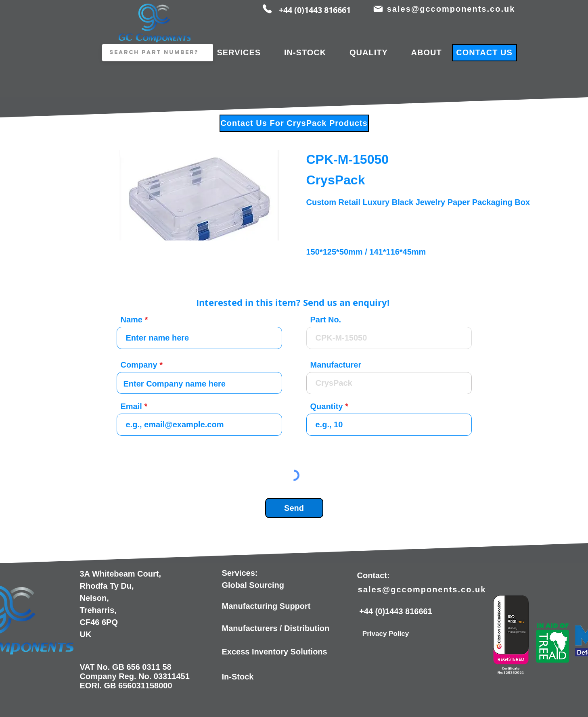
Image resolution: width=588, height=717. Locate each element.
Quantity (327, 406)
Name (132, 320)
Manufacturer (336, 365)
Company (139, 365)
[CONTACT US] (484, 53)
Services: (240, 573)
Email (131, 406)
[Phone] (267, 9)
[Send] (294, 508)
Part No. (326, 320)
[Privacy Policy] (386, 634)
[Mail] (378, 9)
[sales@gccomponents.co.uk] (452, 9)
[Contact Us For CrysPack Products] (294, 123)
